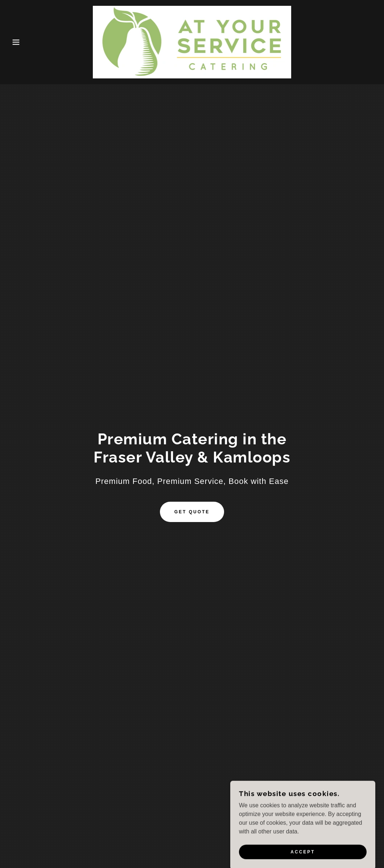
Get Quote (192, 512)
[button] (19, 42)
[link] (192, 42)
